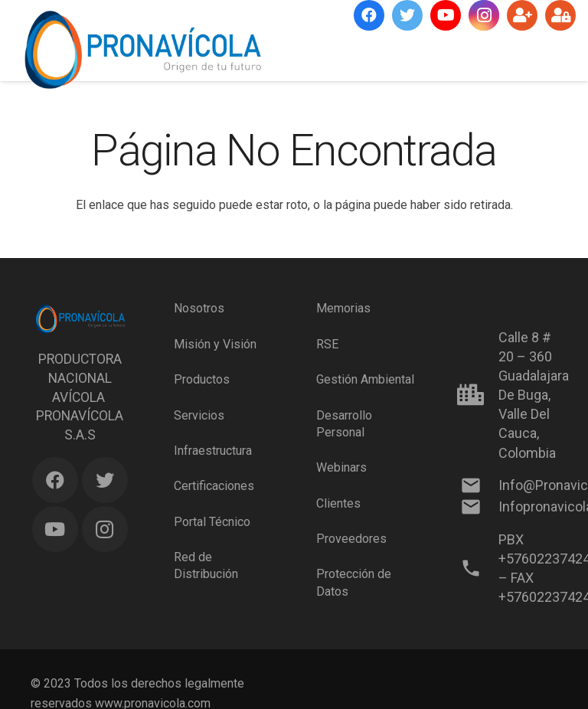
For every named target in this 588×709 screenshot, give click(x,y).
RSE (327, 344)
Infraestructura (213, 451)
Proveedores (351, 539)
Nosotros (199, 308)
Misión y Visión (215, 344)
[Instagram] (484, 15)
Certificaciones (214, 486)
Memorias (343, 308)
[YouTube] (446, 15)
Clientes (338, 503)
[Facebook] (369, 15)
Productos (202, 379)
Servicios (199, 415)
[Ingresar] (560, 15)
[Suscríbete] (522, 15)
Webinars (341, 467)
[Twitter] (407, 15)
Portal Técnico (212, 522)
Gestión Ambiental (365, 379)
